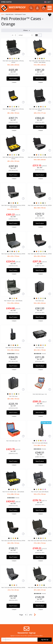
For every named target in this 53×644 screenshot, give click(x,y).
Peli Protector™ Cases (20, 14)
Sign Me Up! (45, 640)
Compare (14, 82)
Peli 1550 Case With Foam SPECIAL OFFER (40, 205)
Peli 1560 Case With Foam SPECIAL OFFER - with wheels (13, 206)
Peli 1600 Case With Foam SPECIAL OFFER (40, 157)
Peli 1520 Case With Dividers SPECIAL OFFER (40, 110)
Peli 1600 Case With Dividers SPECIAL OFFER (13, 62)
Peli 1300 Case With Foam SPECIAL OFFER (13, 541)
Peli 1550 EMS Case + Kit (13, 441)
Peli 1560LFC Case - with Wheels (13, 301)
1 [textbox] (26, 615)
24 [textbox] (13, 35)
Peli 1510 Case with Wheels (40, 443)
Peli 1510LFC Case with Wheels (40, 492)
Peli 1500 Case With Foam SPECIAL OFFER (40, 254)
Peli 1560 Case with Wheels (13, 348)
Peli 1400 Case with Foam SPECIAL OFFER (40, 587)
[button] (13, 354)
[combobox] (48, 2)
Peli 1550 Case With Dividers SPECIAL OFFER (13, 110)
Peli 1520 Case (40, 348)
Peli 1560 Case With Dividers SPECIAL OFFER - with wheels (40, 62)
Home (3, 14)
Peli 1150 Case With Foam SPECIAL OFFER (13, 587)
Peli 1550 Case (13, 396)
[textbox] (48, 2)
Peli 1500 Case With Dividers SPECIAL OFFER (13, 158)
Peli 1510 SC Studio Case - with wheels (13, 492)
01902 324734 (6, 2)
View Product (13, 79)
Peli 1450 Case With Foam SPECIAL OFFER (40, 541)
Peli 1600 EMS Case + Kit (40, 394)
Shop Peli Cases (10, 14)
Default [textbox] (21, 35)
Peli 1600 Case (40, 301)
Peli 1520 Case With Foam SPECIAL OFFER (13, 254)
